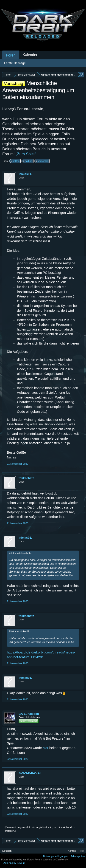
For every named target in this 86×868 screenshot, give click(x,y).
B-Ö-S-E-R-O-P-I (30, 773)
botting (28, 161)
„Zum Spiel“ (26, 154)
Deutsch (7, 851)
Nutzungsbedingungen (56, 856)
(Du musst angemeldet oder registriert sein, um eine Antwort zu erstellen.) (40, 829)
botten (15, 161)
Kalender (30, 55)
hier (46, 748)
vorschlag (42, 161)
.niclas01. (25, 174)
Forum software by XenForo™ (51, 860)
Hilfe (81, 851)
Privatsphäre (78, 856)
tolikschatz (26, 478)
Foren (11, 55)
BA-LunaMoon (29, 714)
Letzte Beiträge (15, 63)
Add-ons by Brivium (14, 863)
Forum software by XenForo (18, 860)
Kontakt (72, 851)
